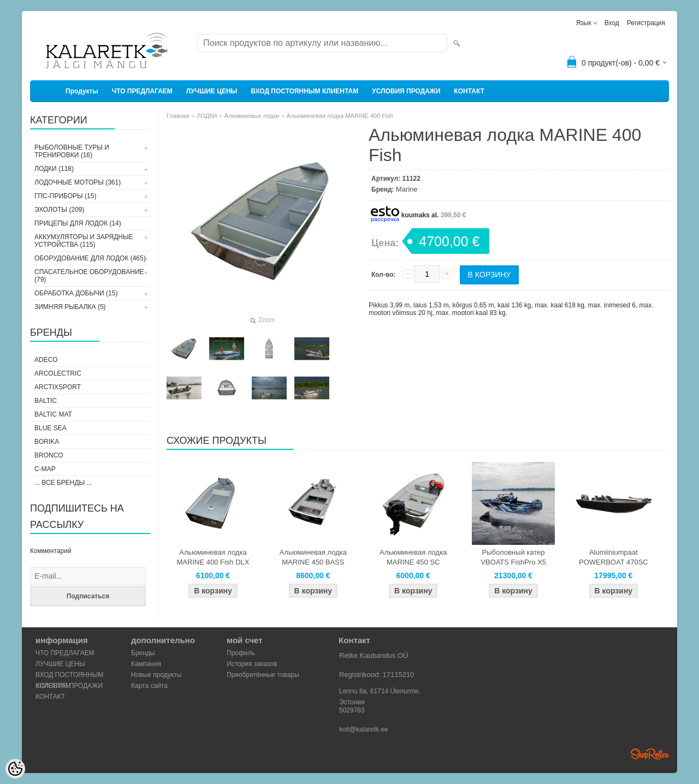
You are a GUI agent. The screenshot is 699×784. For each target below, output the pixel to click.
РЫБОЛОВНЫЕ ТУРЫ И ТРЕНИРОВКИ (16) (72, 151)
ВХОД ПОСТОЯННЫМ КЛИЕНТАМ (304, 91)
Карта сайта (149, 686)
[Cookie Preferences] (15, 769)
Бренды (143, 653)
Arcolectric (58, 373)
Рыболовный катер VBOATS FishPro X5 (513, 557)
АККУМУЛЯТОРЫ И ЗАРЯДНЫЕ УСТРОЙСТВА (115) (84, 241)
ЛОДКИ (207, 116)
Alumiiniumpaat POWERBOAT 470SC (614, 557)
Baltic (46, 401)
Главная (178, 116)
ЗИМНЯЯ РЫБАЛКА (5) (70, 307)
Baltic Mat (53, 414)
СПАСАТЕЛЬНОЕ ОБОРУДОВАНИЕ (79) (89, 276)
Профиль (241, 653)
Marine (407, 189)
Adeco (46, 360)
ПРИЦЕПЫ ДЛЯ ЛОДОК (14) (78, 223)
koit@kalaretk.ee (364, 729)
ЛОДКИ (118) (54, 169)
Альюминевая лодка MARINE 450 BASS (313, 557)
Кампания (146, 664)
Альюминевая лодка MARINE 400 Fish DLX (213, 557)
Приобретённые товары (263, 675)
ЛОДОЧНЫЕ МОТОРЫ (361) (78, 182)
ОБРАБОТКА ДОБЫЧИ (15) (76, 293)
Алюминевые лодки (252, 116)
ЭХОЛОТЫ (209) (60, 210)
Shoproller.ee (650, 754)
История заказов (252, 664)
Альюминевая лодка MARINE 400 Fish (340, 116)
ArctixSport (58, 387)
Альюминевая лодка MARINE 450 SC (413, 557)
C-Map (45, 469)
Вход (612, 23)
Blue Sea (51, 428)
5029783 (352, 710)
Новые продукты (156, 675)
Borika (47, 442)
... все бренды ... (63, 483)
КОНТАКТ (469, 91)
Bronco (49, 455)
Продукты (82, 91)
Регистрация (646, 23)
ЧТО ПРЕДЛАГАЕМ (142, 91)
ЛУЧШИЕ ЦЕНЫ (212, 91)
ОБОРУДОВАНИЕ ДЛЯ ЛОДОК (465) (90, 258)
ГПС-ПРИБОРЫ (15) (65, 196)
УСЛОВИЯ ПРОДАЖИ (406, 91)
